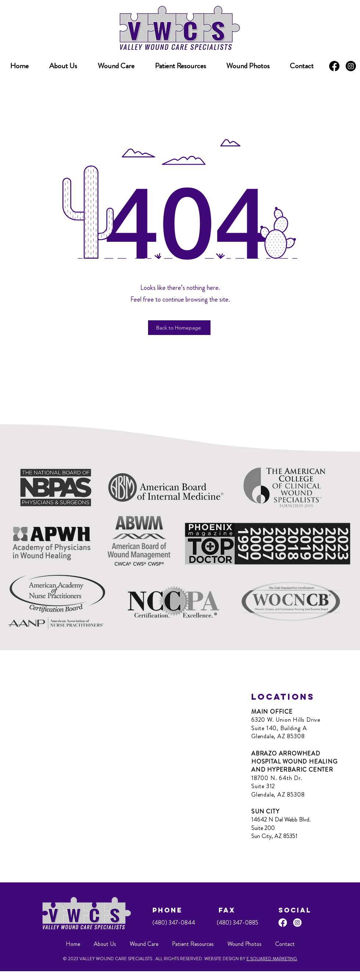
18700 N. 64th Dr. (277, 778)
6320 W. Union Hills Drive (286, 720)
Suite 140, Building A (279, 728)
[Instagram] (351, 66)
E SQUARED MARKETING (272, 959)
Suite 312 (263, 786)
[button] (180, 66)
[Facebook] (334, 66)
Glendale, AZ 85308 (278, 736)
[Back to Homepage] (179, 328)
